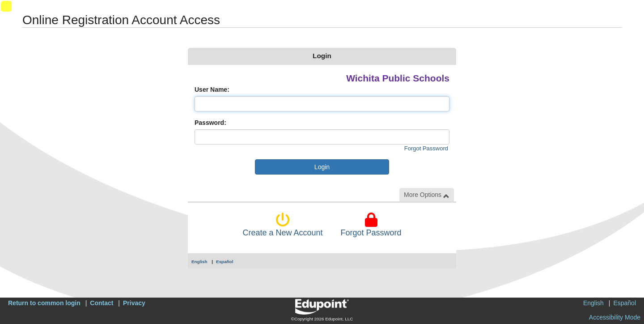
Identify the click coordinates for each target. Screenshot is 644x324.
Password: (210, 123)
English (199, 262)
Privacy (134, 303)
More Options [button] (427, 195)
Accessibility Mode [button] (615, 317)
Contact (102, 303)
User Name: (212, 90)
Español (225, 262)
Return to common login (44, 303)
